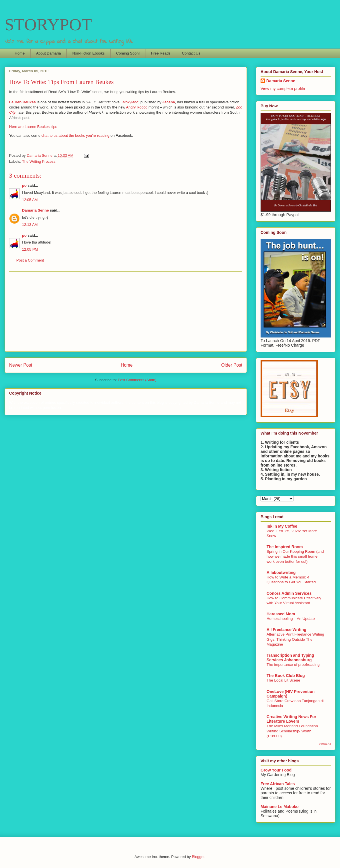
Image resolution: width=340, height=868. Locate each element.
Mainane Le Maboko (280, 807)
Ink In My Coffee (282, 526)
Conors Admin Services (289, 593)
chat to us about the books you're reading (75, 135)
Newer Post (21, 365)
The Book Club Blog (286, 676)
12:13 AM (30, 225)
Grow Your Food (276, 770)
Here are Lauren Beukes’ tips (33, 127)
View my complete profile (283, 89)
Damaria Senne (35, 210)
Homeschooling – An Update (291, 619)
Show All (325, 744)
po (24, 185)
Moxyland (131, 102)
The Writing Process (39, 161)
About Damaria (48, 53)
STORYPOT (48, 25)
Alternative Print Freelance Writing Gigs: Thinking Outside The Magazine (295, 639)
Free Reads (161, 53)
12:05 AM (30, 200)
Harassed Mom (281, 614)
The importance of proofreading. (294, 665)
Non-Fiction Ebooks (88, 53)
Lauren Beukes (22, 102)
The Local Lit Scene (283, 680)
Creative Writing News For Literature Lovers (291, 719)
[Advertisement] (126, 312)
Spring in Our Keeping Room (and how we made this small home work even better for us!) (295, 556)
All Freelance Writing (286, 630)
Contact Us (191, 53)
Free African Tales (278, 784)
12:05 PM (30, 249)
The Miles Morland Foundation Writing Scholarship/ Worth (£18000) (292, 731)
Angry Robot (136, 107)
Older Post (232, 365)
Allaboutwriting (281, 572)
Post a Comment (30, 260)
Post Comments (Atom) (137, 380)
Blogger (198, 857)
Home (20, 53)
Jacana (169, 102)
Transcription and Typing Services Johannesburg (290, 658)
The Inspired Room (285, 547)
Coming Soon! (128, 53)
